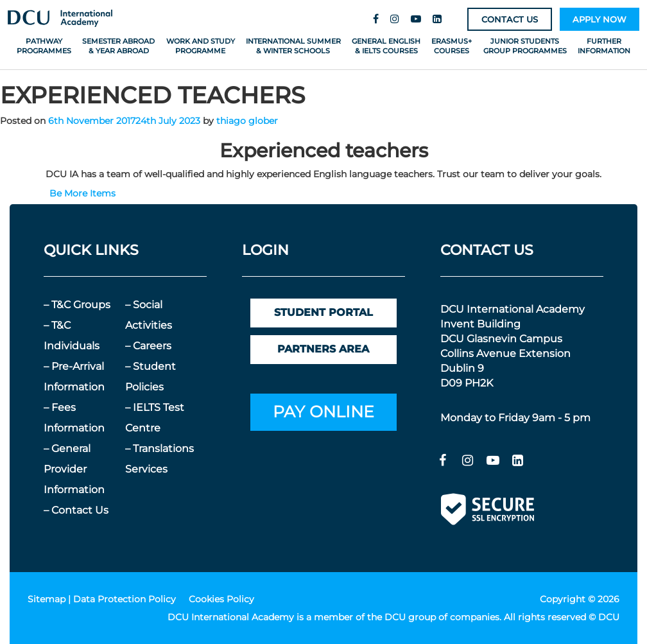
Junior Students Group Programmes (525, 46)
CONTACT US (510, 19)
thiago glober (247, 121)
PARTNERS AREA (323, 349)
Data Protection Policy (125, 599)
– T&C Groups (77, 305)
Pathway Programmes (44, 46)
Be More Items (82, 193)
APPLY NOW (600, 19)
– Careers (148, 346)
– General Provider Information (74, 469)
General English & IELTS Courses (386, 46)
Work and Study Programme (201, 46)
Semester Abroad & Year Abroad (118, 46)
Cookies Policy (221, 599)
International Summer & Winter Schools (293, 46)
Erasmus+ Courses (452, 46)
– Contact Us (76, 510)
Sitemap (47, 599)
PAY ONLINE (323, 412)
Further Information (604, 46)
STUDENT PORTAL (323, 312)
